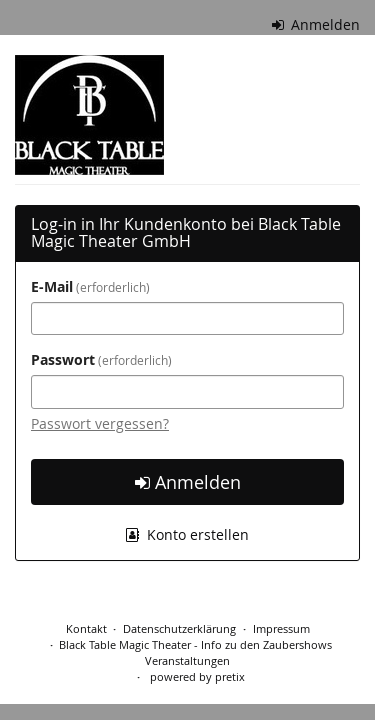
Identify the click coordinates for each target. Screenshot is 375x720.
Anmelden (316, 24)
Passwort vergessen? (100, 423)
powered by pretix (197, 676)
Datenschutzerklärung (179, 628)
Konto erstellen (187, 534)
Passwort (101, 359)
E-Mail (90, 286)
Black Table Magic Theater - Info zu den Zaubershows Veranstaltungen (195, 652)
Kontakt (86, 628)
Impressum (281, 628)
